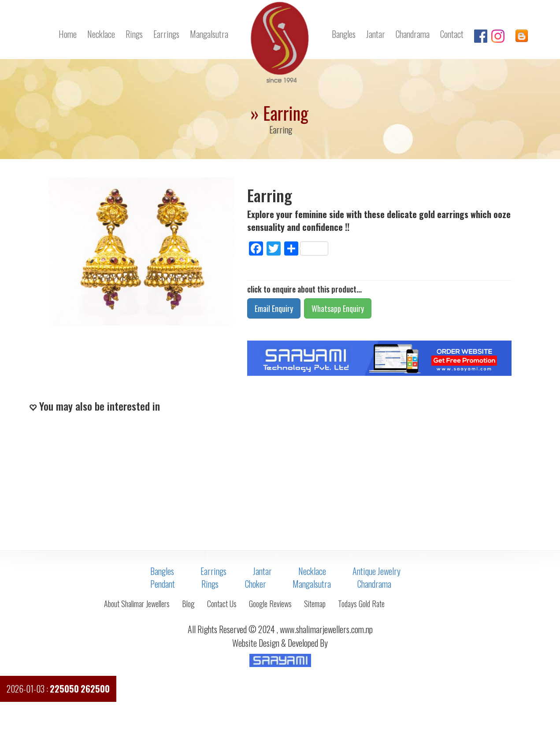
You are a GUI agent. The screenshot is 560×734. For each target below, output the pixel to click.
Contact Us (222, 604)
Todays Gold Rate (361, 604)
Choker (256, 584)
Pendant (163, 584)
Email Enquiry (274, 308)
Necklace (101, 34)
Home (68, 34)
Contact (452, 34)
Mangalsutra (209, 34)
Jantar (376, 34)
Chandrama (413, 34)
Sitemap (315, 604)
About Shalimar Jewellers (137, 604)
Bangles (344, 34)
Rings (134, 34)
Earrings (166, 34)
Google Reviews (270, 604)
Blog (188, 604)
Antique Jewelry (376, 571)
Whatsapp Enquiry (338, 308)
